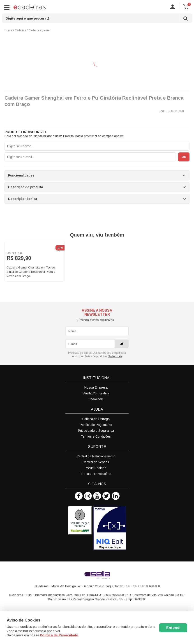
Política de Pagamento (96, 425)
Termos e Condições (96, 436)
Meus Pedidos (96, 468)
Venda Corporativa (96, 393)
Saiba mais (115, 356)
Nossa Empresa (96, 387)
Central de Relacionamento (96, 456)
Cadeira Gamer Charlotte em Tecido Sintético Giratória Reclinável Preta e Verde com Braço (31, 272)
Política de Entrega (96, 419)
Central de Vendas (96, 462)
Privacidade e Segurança (96, 431)
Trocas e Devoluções (96, 474)
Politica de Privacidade (59, 635)
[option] (35, 261)
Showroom (96, 399)
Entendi (173, 628)
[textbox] (97, 18)
